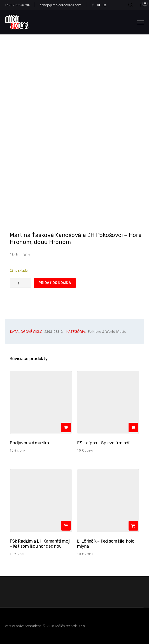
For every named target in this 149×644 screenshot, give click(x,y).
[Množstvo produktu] (20, 283)
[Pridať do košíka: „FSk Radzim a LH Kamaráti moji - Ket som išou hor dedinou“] (66, 526)
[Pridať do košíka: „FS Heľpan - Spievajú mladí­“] (133, 427)
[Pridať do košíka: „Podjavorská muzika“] (66, 427)
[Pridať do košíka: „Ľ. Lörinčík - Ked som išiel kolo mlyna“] (133, 526)
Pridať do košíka (55, 283)
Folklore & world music (107, 332)
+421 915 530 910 (17, 5)
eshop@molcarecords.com (61, 5)
